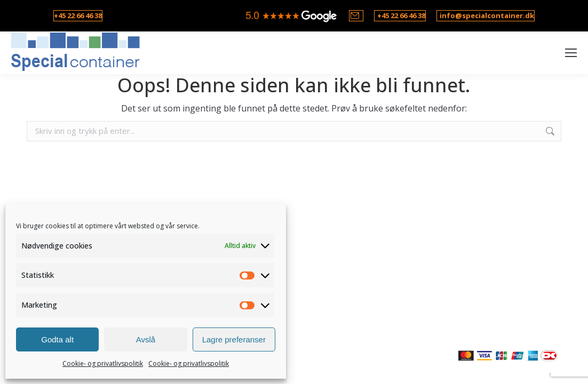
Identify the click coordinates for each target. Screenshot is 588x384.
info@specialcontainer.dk (487, 15)
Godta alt (57, 339)
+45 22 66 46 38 (78, 15)
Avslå (146, 339)
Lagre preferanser (234, 339)
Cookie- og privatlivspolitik (103, 363)
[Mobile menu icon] (571, 53)
